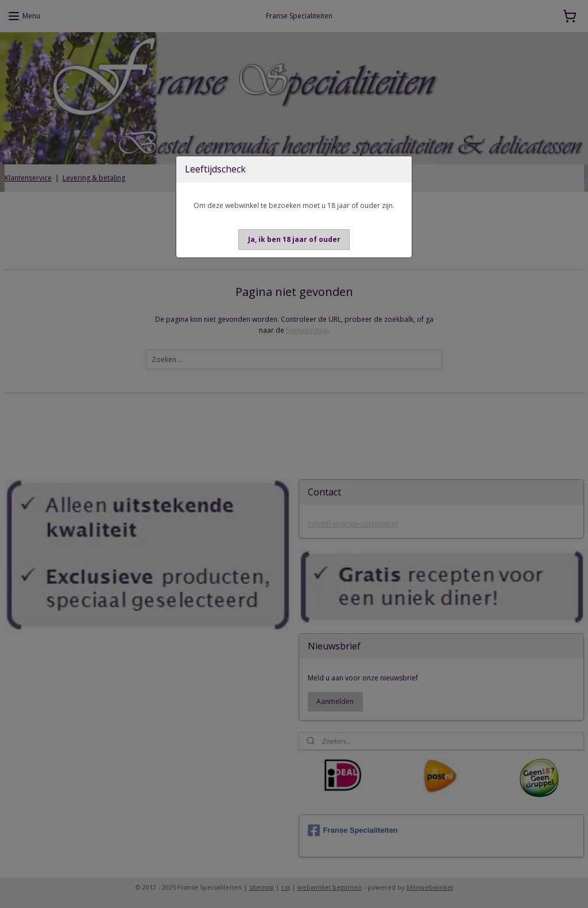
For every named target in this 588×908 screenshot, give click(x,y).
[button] (294, 240)
